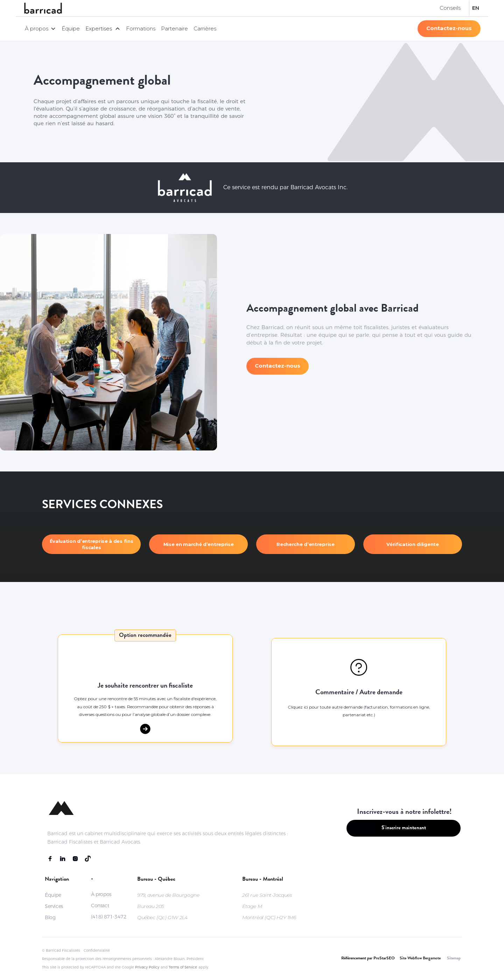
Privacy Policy (147, 967)
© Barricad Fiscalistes (61, 950)
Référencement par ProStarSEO (368, 959)
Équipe (71, 29)
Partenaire (174, 29)
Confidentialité (97, 950)
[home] (43, 8)
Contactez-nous (449, 28)
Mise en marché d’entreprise (199, 544)
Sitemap (454, 959)
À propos (101, 894)
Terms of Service (183, 967)
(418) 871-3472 (109, 917)
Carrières (205, 29)
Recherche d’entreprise (305, 544)
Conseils (450, 8)
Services (54, 906)
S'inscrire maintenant (404, 828)
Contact (100, 906)
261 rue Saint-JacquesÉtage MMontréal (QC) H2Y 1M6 (269, 906)
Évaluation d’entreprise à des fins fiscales (92, 544)
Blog (50, 917)
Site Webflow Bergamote (420, 959)
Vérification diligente (412, 544)
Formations (141, 29)
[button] (40, 29)
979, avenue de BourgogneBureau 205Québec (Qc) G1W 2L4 (168, 906)
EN (476, 8)
